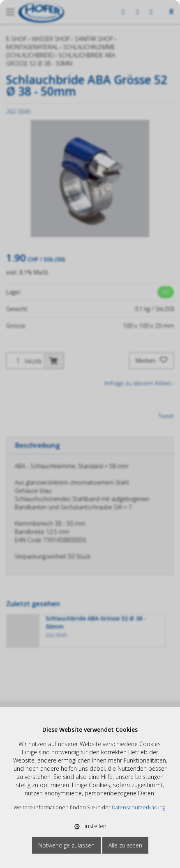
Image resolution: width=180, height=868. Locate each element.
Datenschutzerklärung (138, 807)
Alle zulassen (125, 845)
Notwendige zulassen (66, 845)
